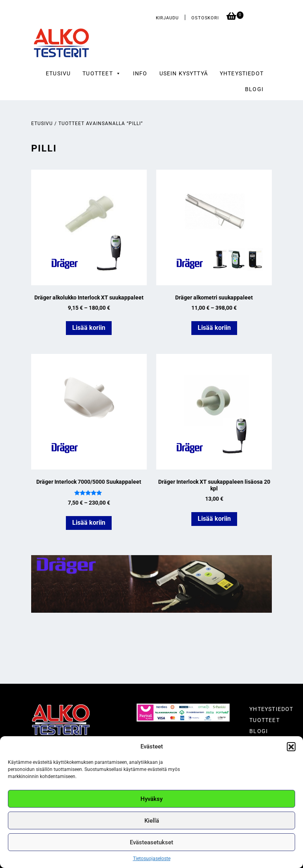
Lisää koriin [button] (214, 519)
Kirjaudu (167, 18)
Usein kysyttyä (184, 73)
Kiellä (152, 821)
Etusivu (58, 73)
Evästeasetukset (151, 842)
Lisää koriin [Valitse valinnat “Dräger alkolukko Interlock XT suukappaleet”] (89, 328)
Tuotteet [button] (102, 73)
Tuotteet (264, 720)
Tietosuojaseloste (152, 859)
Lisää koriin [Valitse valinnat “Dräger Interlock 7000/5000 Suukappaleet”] (89, 523)
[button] (291, 746)
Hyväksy (151, 799)
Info (140, 73)
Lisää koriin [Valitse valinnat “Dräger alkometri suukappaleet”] (214, 328)
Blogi (254, 89)
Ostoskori (206, 18)
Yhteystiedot (242, 73)
